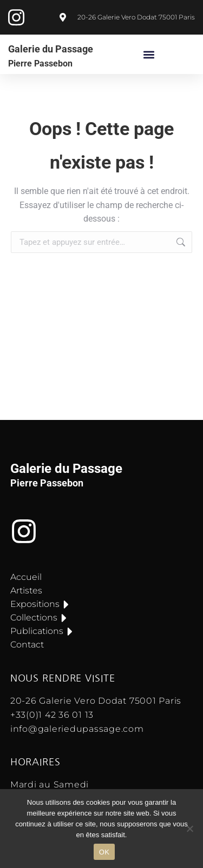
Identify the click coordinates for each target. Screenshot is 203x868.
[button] (149, 54)
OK (104, 852)
